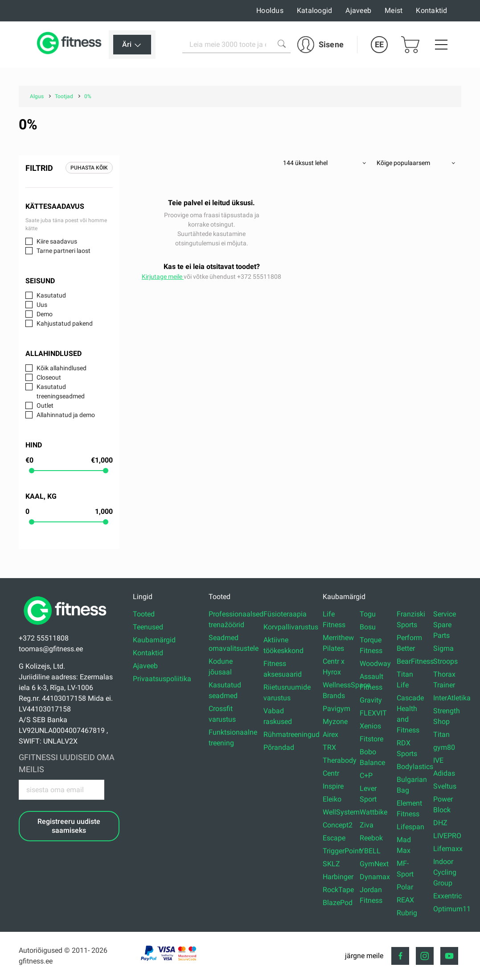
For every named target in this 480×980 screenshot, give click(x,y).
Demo (45, 314)
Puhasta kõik (89, 168)
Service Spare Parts (445, 625)
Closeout (49, 377)
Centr (331, 773)
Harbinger (338, 877)
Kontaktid (431, 10)
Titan (441, 734)
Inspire (333, 786)
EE (379, 44)
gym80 (444, 747)
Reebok (371, 838)
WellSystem (341, 812)
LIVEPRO (447, 836)
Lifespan (410, 827)
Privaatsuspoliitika (162, 679)
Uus (42, 305)
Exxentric (447, 896)
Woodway (375, 664)
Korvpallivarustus (291, 627)
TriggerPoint (342, 851)
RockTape (338, 890)
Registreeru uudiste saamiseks (69, 826)
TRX (329, 747)
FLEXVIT (373, 713)
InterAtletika (452, 698)
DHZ (440, 823)
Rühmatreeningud (291, 734)
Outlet (45, 405)
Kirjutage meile (163, 277)
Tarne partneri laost (64, 251)
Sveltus (445, 786)
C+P (366, 775)
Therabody (340, 760)
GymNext (374, 864)
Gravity (371, 700)
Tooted (144, 614)
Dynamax (375, 877)
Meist (394, 10)
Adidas (444, 773)
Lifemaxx (448, 849)
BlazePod (338, 903)
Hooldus (270, 10)
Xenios (370, 726)
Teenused (148, 627)
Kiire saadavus (57, 241)
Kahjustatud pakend (65, 323)
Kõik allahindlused (62, 368)
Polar (405, 887)
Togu (368, 614)
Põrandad (279, 747)
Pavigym (336, 709)
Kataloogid (315, 10)
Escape (334, 838)
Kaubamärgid (154, 640)
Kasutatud (51, 295)
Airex (330, 734)
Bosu (368, 627)
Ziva (367, 825)
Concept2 (338, 825)
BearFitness (415, 661)
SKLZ (331, 864)
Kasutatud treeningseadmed (61, 391)
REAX (405, 900)
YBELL (370, 851)
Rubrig (407, 913)
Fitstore (371, 739)
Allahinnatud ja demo (66, 415)
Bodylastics (415, 767)
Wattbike (373, 812)
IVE (438, 760)
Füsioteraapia (285, 614)
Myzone (335, 722)
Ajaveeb (358, 10)
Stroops (445, 661)
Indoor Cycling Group (445, 872)
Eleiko (332, 799)
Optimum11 (452, 909)
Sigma (443, 648)
